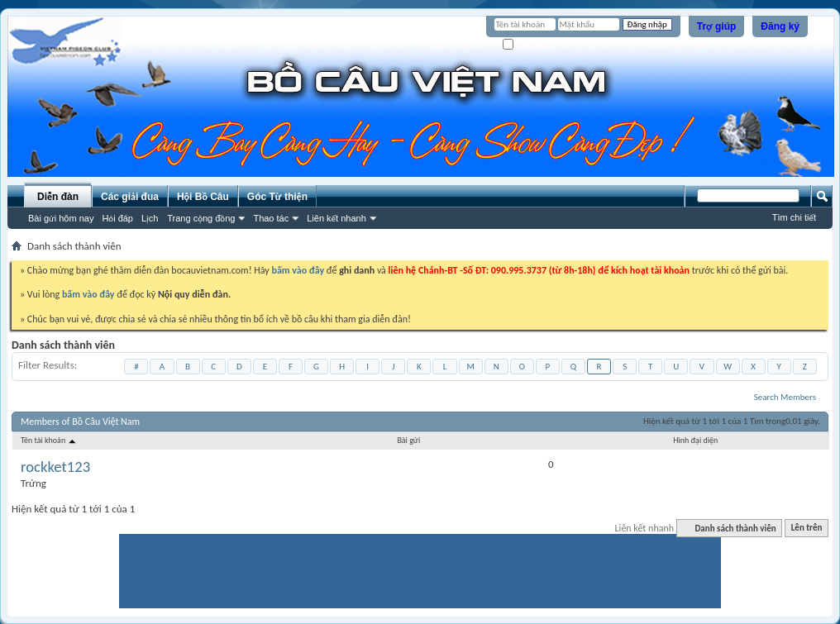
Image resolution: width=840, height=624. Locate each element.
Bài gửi (408, 440)
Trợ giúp (717, 26)
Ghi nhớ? (526, 45)
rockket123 (55, 467)
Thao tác (271, 218)
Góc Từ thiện (277, 197)
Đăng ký (780, 26)
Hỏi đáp (117, 218)
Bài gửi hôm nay (61, 218)
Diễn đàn (58, 197)
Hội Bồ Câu (203, 197)
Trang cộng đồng (201, 218)
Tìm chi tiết (794, 217)
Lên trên (807, 529)
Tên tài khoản (49, 440)
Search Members (785, 397)
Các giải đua (130, 197)
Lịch (150, 218)
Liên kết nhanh (336, 218)
